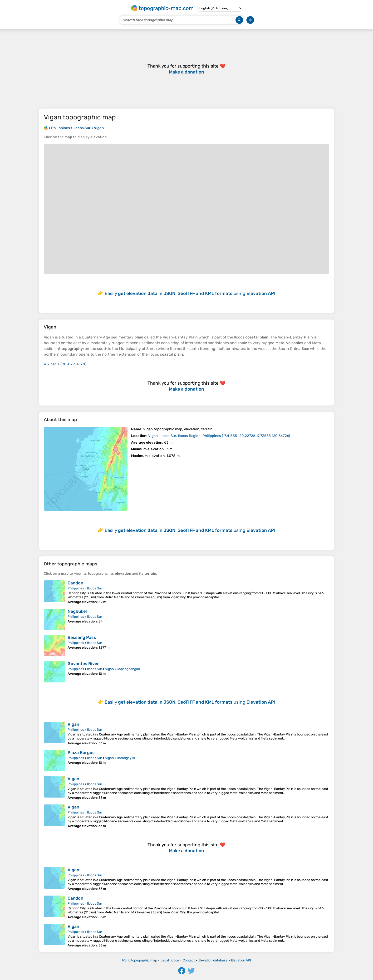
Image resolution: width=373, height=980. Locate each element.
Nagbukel (77, 611)
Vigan (109, 669)
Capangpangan (128, 669)
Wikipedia (52, 364)
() (219, 436)
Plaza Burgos (81, 753)
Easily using (190, 293)
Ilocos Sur (95, 588)
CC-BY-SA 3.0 (73, 364)
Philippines (76, 588)
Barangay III (126, 758)
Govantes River (83, 664)
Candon (75, 583)
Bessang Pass (82, 637)
